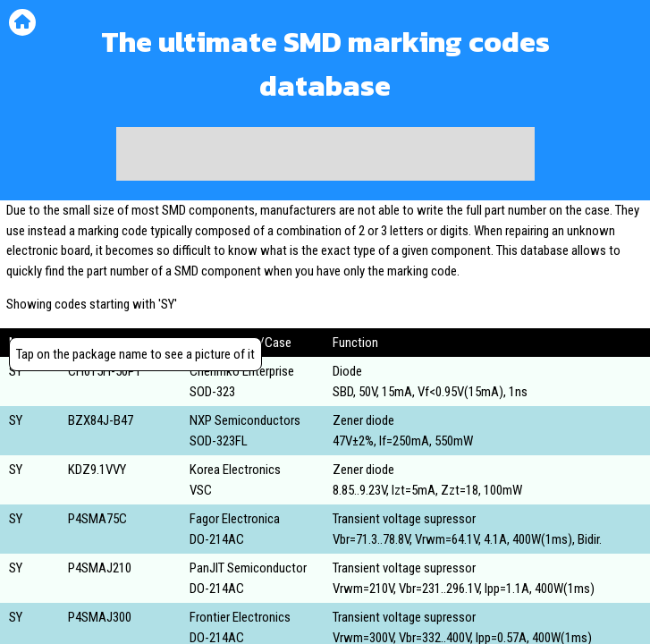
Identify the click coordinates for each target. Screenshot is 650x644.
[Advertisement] (325, 154)
